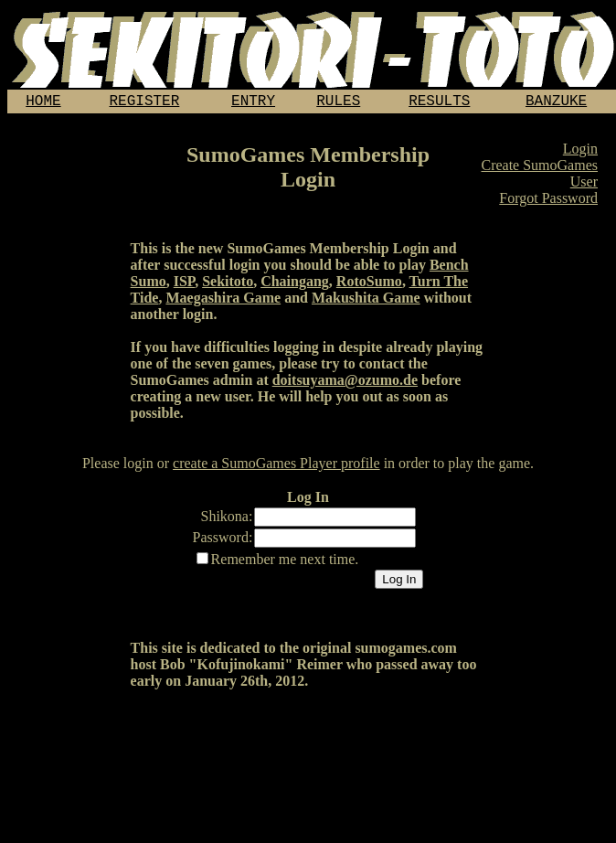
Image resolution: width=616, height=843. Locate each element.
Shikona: (227, 520)
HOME (43, 103)
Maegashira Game (223, 301)
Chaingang (295, 285)
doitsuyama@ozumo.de (345, 384)
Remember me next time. (285, 563)
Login (580, 152)
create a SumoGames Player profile (276, 467)
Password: (223, 541)
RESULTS (439, 103)
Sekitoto (228, 285)
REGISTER (145, 103)
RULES (338, 103)
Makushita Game (366, 301)
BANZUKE (556, 103)
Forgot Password (548, 202)
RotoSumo (369, 285)
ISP (184, 285)
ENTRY (253, 103)
